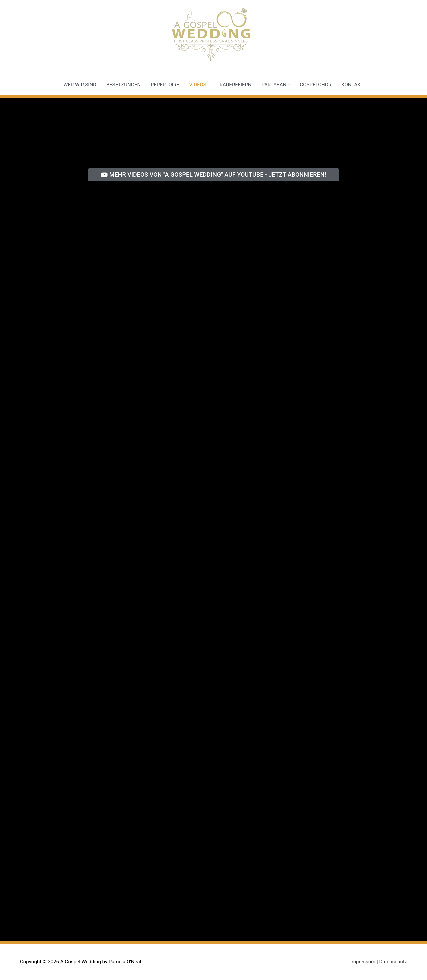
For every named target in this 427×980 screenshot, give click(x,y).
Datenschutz (393, 962)
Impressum (363, 962)
